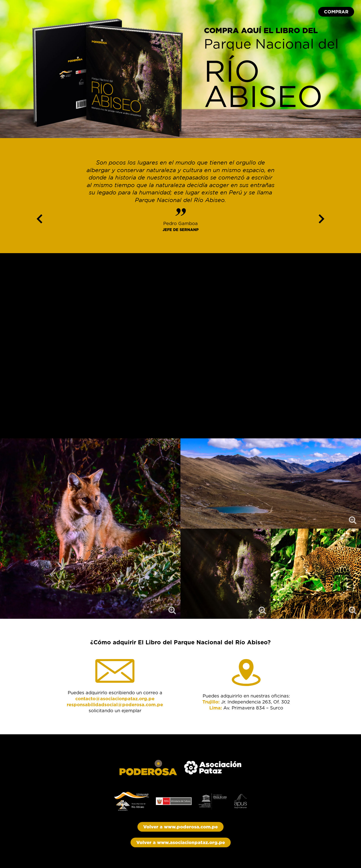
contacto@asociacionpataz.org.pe (115, 699)
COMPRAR (336, 12)
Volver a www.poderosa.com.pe (180, 827)
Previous (40, 218)
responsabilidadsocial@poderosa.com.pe (115, 705)
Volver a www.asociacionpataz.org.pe (181, 842)
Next (321, 218)
